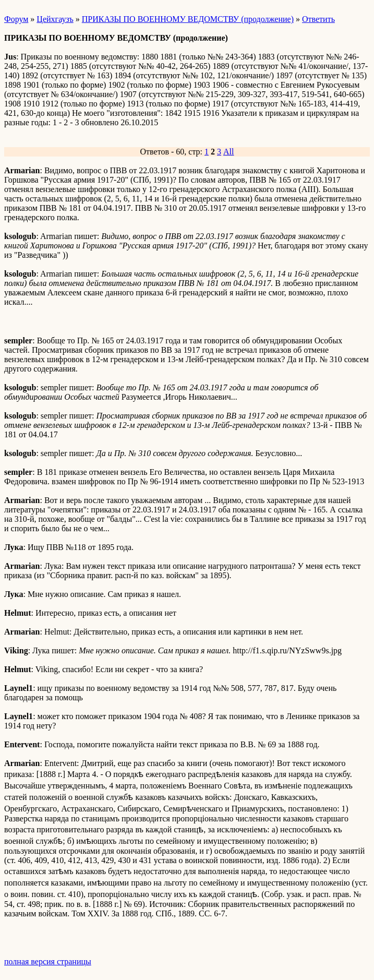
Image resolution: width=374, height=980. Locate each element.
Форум (16, 19)
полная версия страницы (48, 961)
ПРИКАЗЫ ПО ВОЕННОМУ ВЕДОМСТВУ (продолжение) (188, 19)
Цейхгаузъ (55, 19)
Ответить (318, 19)
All (228, 152)
